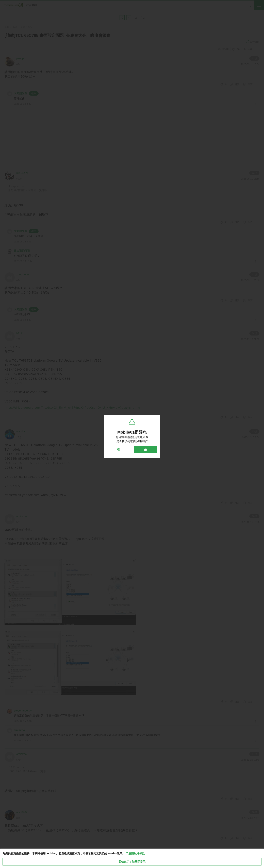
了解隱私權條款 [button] (135, 853)
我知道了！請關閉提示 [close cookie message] (132, 862)
